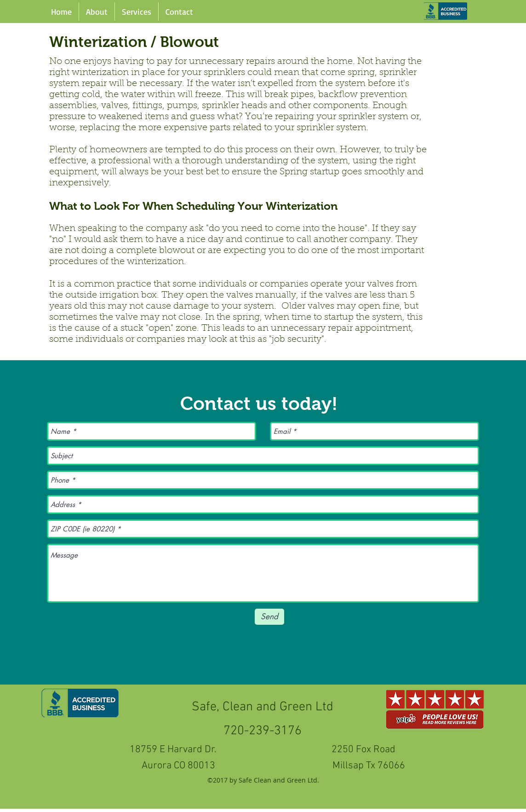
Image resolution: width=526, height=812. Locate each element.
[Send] (269, 617)
